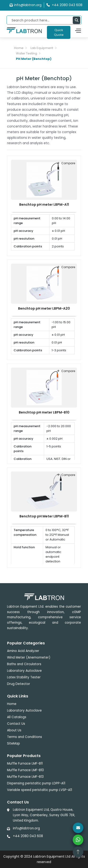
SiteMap (13, 743)
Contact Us (16, 724)
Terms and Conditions (25, 737)
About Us (14, 730)
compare (66, 163)
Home (19, 48)
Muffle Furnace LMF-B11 (25, 764)
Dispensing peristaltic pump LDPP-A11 (36, 783)
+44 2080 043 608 (28, 836)
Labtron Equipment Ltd (52, 856)
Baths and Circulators (24, 664)
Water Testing (27, 53)
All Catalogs (17, 717)
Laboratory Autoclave (24, 671)
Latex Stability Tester (24, 677)
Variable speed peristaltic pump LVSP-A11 (40, 790)
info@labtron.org (26, 5)
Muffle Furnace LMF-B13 (25, 777)
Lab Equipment (42, 48)
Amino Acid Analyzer (23, 651)
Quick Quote (59, 32)
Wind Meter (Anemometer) (29, 657)
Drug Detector (19, 684)
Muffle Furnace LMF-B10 (25, 770)
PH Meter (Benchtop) (34, 59)
